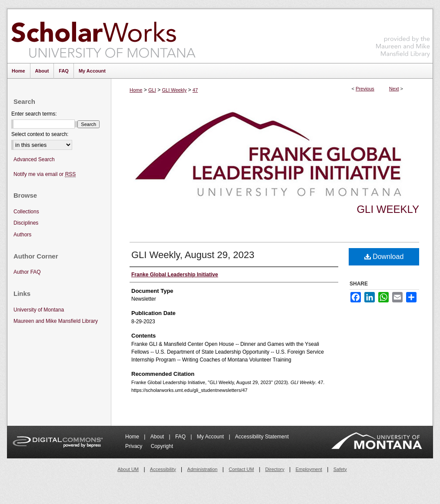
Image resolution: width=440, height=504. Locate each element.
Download (384, 257)
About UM (128, 469)
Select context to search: (40, 134)
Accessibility (163, 469)
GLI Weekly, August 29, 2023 (193, 255)
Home (136, 90)
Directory (275, 469)
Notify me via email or (45, 174)
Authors (22, 235)
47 (195, 90)
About (158, 437)
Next (394, 89)
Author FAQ (27, 272)
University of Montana (39, 310)
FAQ (181, 437)
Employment (309, 469)
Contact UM (241, 469)
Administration (203, 469)
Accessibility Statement (262, 437)
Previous (365, 89)
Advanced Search (34, 159)
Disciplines (26, 223)
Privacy (135, 446)
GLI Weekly (174, 90)
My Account (211, 437)
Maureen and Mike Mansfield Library (403, 35)
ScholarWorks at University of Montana (103, 36)
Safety (340, 469)
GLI (152, 90)
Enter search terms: (34, 114)
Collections (26, 212)
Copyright (162, 446)
